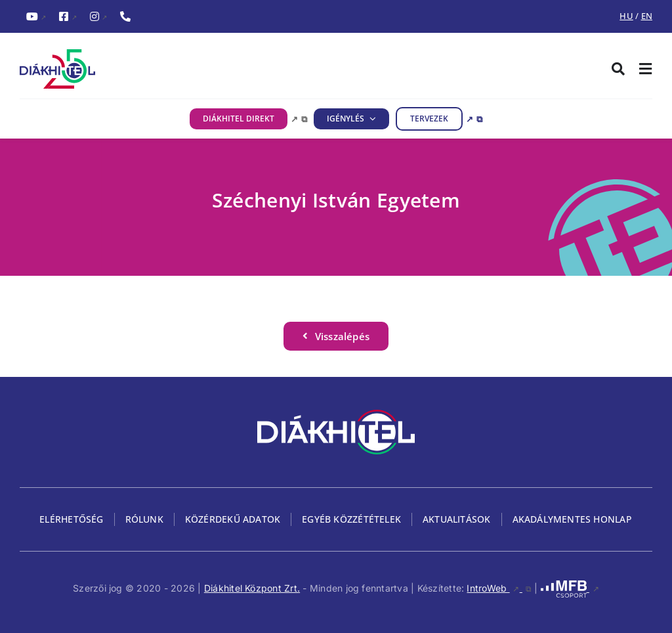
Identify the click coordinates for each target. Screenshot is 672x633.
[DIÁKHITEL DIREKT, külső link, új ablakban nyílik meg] (248, 119)
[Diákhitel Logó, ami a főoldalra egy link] (178, 69)
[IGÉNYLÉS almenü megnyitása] (370, 119)
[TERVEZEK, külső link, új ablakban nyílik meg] (439, 119)
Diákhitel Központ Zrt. (252, 588)
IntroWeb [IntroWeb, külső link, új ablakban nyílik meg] (499, 588)
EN (647, 16)
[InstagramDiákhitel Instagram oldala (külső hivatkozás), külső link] (98, 17)
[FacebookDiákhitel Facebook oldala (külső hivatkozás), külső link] (68, 17)
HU (626, 16)
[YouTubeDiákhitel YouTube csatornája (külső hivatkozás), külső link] (36, 17)
